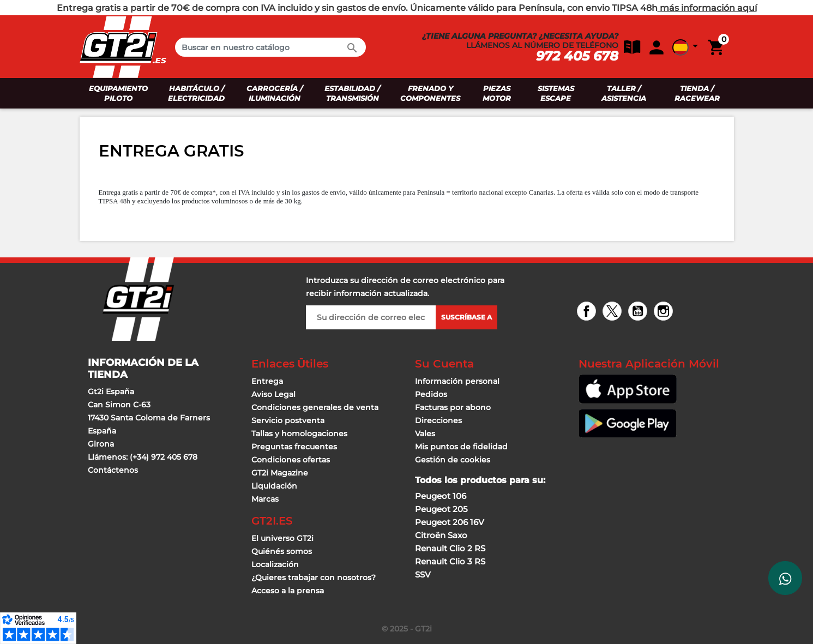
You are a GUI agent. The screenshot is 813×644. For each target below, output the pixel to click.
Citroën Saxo (441, 535)
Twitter (614, 312)
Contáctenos (113, 470)
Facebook (588, 312)
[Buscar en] (270, 47)
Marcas (265, 499)
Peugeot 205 (441, 509)
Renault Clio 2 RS (450, 548)
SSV (423, 574)
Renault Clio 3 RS (450, 561)
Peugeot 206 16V (450, 522)
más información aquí (707, 8)
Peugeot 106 (441, 496)
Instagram (665, 312)
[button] (629, 47)
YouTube (639, 312)
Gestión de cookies (453, 460)
